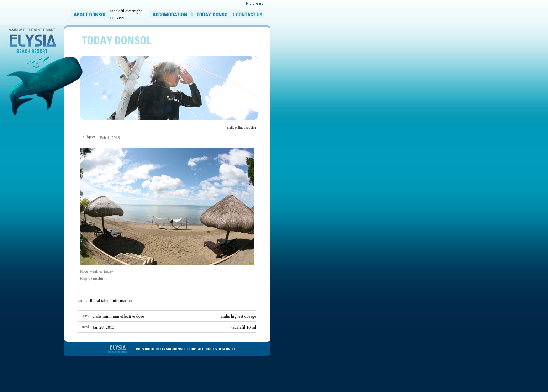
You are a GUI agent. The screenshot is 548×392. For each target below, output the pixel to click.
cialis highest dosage (239, 316)
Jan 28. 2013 (103, 327)
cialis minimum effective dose (118, 316)
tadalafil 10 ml (244, 327)
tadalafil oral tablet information (105, 301)
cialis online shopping (242, 128)
